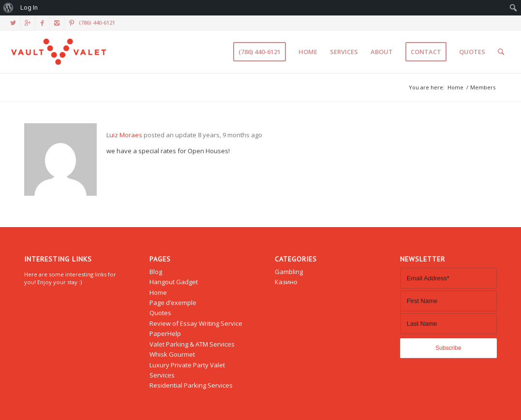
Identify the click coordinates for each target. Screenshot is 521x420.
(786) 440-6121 (97, 22)
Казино (286, 282)
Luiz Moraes (124, 135)
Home (455, 87)
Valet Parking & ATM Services (192, 344)
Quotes (160, 313)
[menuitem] (8, 8)
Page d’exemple (173, 303)
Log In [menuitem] (29, 7)
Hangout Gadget (174, 282)
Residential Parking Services (191, 385)
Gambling (289, 272)
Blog (156, 272)
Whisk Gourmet (172, 354)
